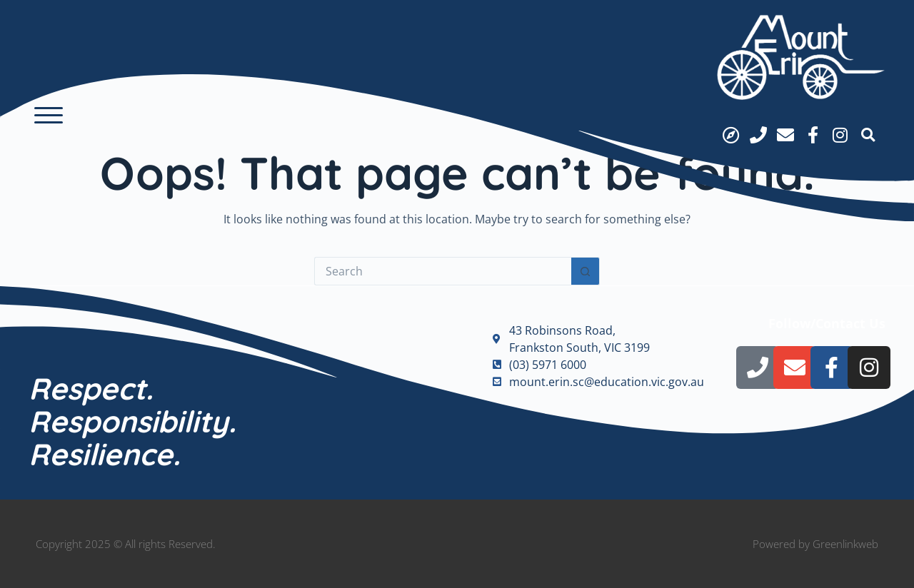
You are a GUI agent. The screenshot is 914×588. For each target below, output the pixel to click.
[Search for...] (443, 271)
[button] (49, 116)
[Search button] (586, 271)
